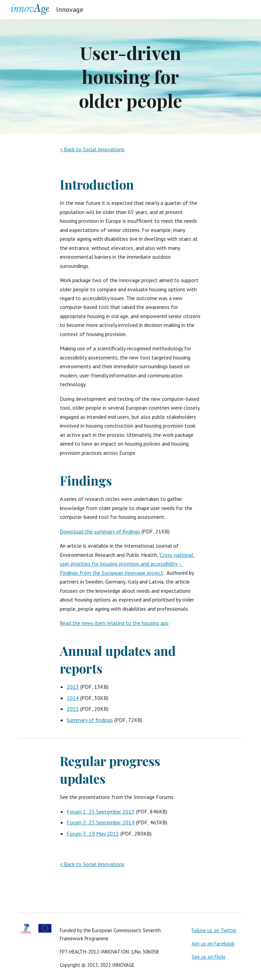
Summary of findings (90, 720)
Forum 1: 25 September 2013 (101, 811)
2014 (73, 698)
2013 (73, 687)
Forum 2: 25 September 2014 (101, 822)
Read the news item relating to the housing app (114, 623)
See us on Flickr (209, 957)
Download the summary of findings (100, 531)
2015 (73, 709)
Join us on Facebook (213, 944)
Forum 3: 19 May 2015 (93, 834)
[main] (130, 76)
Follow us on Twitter (214, 930)
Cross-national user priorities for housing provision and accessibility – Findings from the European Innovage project (127, 564)
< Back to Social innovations (92, 149)
